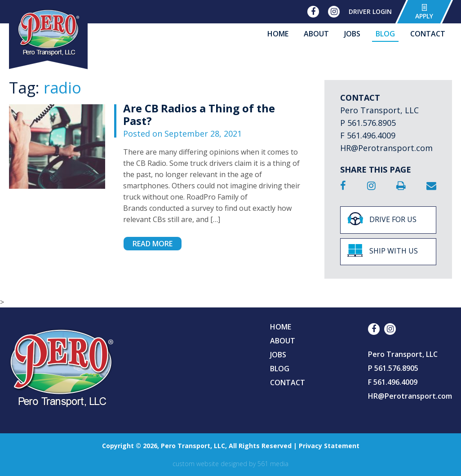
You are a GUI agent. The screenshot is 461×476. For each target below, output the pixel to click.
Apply (424, 12)
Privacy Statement (329, 446)
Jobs (352, 34)
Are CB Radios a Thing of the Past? (199, 114)
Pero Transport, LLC (379, 110)
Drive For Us (382, 219)
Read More (153, 244)
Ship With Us (383, 250)
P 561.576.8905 (368, 123)
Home (278, 34)
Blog (385, 34)
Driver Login (370, 12)
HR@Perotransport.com (386, 148)
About (316, 34)
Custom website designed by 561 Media (230, 464)
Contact (428, 34)
